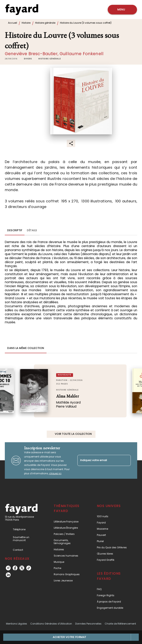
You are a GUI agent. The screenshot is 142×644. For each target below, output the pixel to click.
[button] (28, 59)
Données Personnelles (88, 624)
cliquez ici (55, 473)
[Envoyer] (126, 460)
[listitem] (8, 568)
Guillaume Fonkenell (82, 54)
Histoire (26, 23)
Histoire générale (45, 23)
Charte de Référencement (120, 624)
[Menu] (122, 10)
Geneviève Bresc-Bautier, (32, 54)
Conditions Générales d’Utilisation (51, 624)
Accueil (13, 23)
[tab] (15, 230)
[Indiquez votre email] (99, 460)
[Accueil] (22, 10)
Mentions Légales (17, 624)
